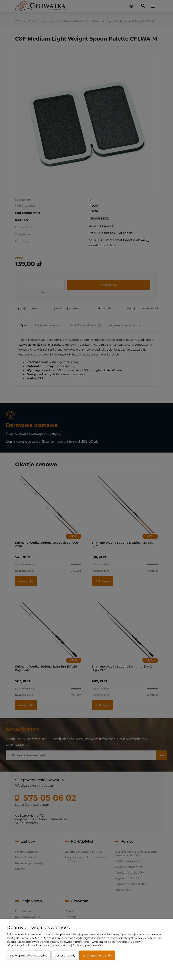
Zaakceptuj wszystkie (97, 955)
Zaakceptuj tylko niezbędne (29, 955)
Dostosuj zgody (65, 955)
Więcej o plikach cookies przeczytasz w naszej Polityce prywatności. (55, 945)
